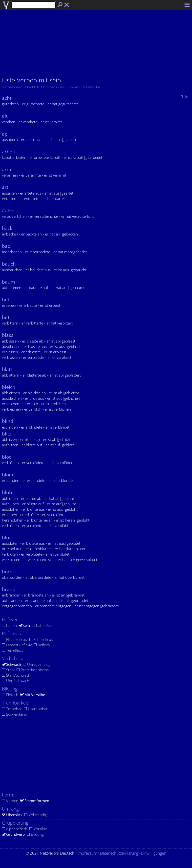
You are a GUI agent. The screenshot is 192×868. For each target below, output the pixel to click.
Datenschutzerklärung (119, 853)
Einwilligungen (154, 853)
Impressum (87, 853)
